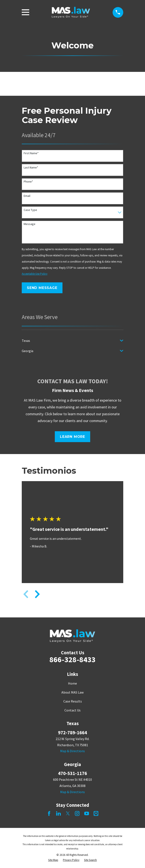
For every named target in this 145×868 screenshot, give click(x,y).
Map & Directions (72, 751)
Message (30, 224)
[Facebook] (49, 813)
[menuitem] (70, 341)
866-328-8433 (72, 660)
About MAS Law (72, 692)
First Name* (31, 153)
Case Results (73, 701)
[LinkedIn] (58, 813)
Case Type (30, 210)
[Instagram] (77, 813)
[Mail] (96, 813)
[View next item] (37, 594)
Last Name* (31, 168)
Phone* (28, 182)
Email (27, 196)
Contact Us (72, 710)
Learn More (72, 437)
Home (72, 683)
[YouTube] (87, 813)
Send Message (42, 288)
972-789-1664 (72, 733)
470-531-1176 (72, 773)
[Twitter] (68, 813)
